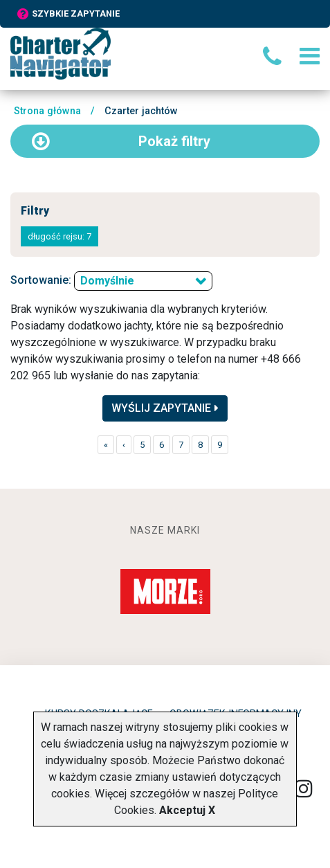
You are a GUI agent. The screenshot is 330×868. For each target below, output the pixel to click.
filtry (121, 141)
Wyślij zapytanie (165, 408)
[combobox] (143, 281)
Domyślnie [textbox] (107, 281)
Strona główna (47, 111)
